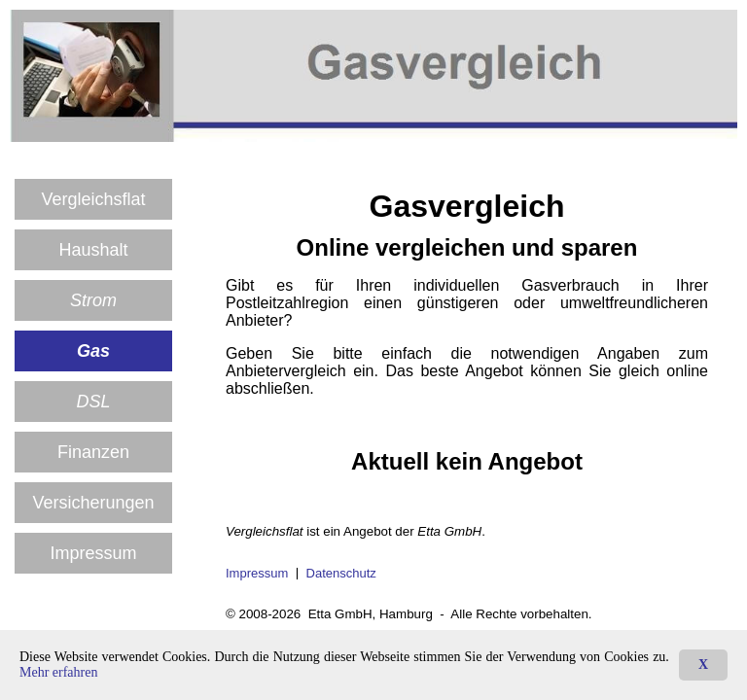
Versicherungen (93, 503)
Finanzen (93, 452)
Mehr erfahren (58, 672)
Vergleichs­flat (93, 199)
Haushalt (93, 250)
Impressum (93, 553)
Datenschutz (341, 573)
